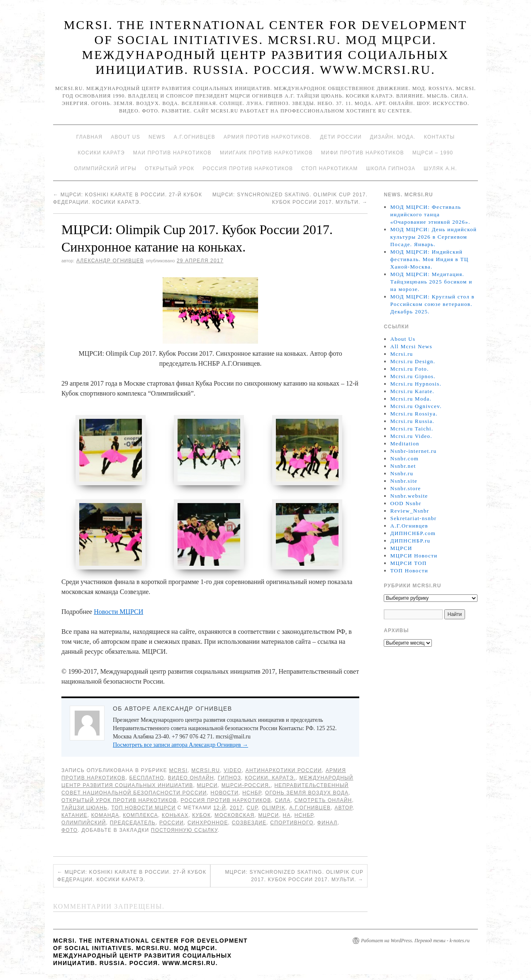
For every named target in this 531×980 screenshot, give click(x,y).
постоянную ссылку (184, 831)
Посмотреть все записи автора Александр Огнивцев (180, 746)
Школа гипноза (391, 169)
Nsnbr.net (403, 466)
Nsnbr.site (404, 481)
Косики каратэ (101, 153)
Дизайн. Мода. (393, 137)
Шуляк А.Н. (440, 169)
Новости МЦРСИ (118, 612)
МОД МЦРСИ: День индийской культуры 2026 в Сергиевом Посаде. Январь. (434, 237)
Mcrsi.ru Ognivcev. (416, 406)
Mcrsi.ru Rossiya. (414, 414)
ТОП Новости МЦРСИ (143, 809)
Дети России (341, 137)
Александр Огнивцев (110, 261)
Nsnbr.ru (402, 473)
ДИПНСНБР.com (413, 533)
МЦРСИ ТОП (409, 563)
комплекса (140, 816)
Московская (234, 816)
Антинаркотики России (284, 771)
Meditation (405, 444)
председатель (133, 824)
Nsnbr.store (406, 488)
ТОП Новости (409, 571)
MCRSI (179, 771)
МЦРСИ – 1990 (433, 153)
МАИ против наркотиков (172, 153)
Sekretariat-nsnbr (414, 518)
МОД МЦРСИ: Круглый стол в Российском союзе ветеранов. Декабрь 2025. (432, 304)
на (287, 816)
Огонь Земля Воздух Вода (307, 794)
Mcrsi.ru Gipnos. (413, 376)
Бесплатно (146, 779)
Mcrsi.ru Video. (411, 436)
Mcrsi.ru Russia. (412, 421)
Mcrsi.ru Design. (413, 361)
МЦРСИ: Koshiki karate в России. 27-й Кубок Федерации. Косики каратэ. (132, 877)
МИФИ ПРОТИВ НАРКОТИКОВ (363, 153)
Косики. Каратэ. (270, 779)
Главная (89, 137)
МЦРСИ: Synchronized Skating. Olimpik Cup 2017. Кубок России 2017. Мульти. (294, 877)
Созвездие (249, 824)
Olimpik (274, 809)
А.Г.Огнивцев (195, 137)
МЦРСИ (207, 786)
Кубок (201, 816)
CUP (252, 809)
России (172, 824)
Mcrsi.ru (206, 771)
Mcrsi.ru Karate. (412, 391)
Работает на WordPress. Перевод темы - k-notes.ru (415, 941)
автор (343, 809)
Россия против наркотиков (248, 169)
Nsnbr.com (404, 458)
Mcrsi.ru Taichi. (412, 429)
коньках (175, 816)
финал (328, 824)
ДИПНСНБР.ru (410, 541)
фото (69, 831)
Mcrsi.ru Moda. (411, 399)
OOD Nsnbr (406, 503)
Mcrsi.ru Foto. (410, 369)
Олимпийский (84, 824)
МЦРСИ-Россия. (246, 786)
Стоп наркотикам (329, 169)
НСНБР (252, 794)
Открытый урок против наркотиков (119, 801)
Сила (283, 801)
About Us (125, 137)
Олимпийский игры (105, 169)
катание (74, 816)
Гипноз (229, 779)
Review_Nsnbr (410, 511)
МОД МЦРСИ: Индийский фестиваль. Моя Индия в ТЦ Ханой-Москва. (430, 259)
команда (105, 816)
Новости (225, 794)
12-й (220, 809)
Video (233, 771)
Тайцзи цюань (84, 809)
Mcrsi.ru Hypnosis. (416, 384)
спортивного (292, 824)
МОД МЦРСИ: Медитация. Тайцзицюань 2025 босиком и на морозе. (431, 282)
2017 (236, 809)
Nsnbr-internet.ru (414, 451)
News (157, 137)
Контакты (439, 137)
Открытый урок (169, 169)
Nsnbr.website (409, 496)
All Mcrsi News (411, 346)
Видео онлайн (191, 779)
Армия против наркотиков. (268, 137)
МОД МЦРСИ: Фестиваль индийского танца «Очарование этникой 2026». (430, 214)
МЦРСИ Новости (414, 556)
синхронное (208, 824)
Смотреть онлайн (323, 801)
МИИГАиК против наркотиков (266, 153)
